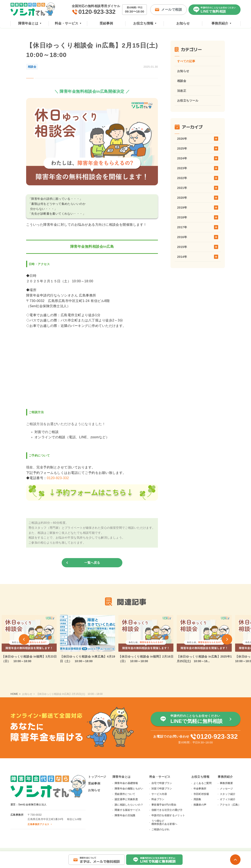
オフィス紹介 (228, 799)
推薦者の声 (200, 805)
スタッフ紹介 (228, 794)
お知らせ (183, 71)
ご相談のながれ (161, 829)
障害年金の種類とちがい (129, 789)
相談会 (182, 81)
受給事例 (94, 783)
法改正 (182, 91)
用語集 (197, 799)
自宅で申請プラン (162, 783)
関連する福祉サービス (128, 810)
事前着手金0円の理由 (164, 805)
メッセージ (226, 789)
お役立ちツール (188, 101)
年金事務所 (200, 789)
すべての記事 (186, 61)
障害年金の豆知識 (125, 815)
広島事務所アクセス (38, 824)
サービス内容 (159, 794)
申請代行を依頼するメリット (168, 815)
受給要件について (125, 794)
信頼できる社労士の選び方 (167, 810)
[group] (88, 639)
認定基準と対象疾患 (126, 799)
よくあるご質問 (203, 783)
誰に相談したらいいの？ (129, 805)
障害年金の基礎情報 (126, 783)
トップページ (97, 777)
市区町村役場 (201, 794)
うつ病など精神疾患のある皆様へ (164, 823)
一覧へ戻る (92, 563)
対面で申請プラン (162, 789)
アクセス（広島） (230, 805)
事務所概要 (226, 783)
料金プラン (158, 799)
